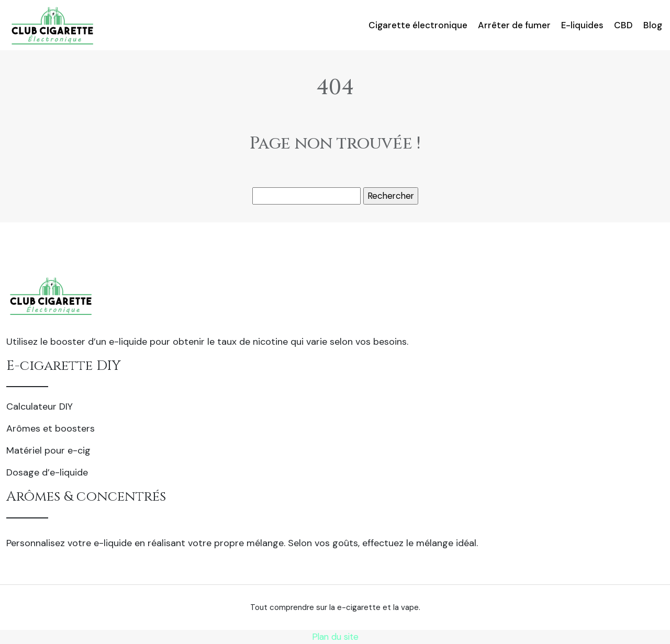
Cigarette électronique (418, 25)
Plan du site (335, 637)
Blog (653, 25)
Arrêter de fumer (514, 25)
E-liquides (582, 25)
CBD (623, 25)
